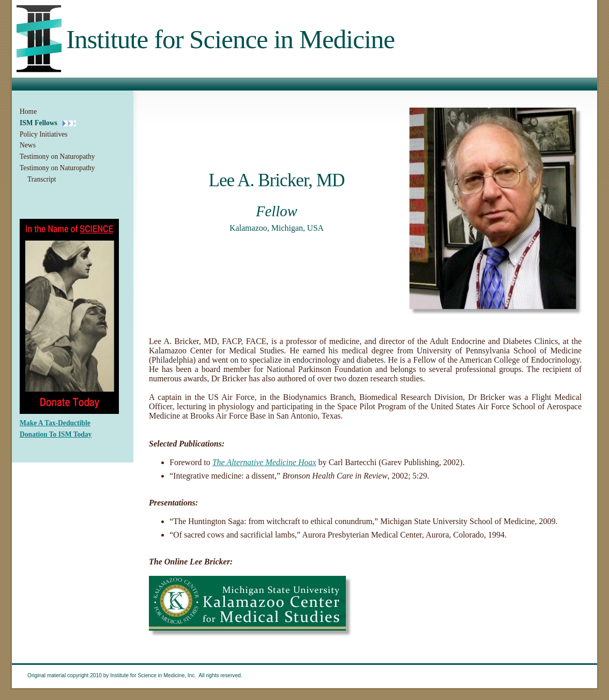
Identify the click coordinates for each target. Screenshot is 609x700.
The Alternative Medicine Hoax (264, 462)
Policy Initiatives (44, 134)
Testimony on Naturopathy (57, 157)
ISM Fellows (39, 123)
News (28, 145)
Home (28, 111)
